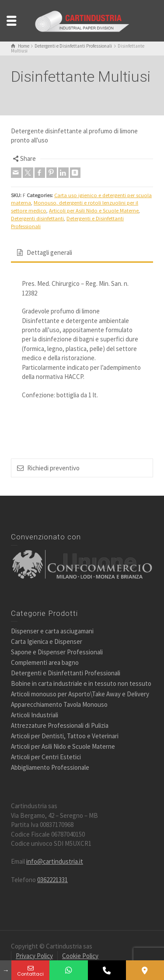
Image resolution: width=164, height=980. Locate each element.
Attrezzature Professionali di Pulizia (60, 725)
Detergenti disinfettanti (37, 218)
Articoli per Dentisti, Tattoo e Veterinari (65, 736)
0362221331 (52, 880)
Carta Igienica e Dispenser (47, 641)
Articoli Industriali (35, 715)
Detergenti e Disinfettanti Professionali (66, 673)
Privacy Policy (34, 956)
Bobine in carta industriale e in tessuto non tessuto (81, 683)
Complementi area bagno (45, 662)
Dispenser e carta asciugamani (52, 631)
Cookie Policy (80, 956)
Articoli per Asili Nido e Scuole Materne (94, 210)
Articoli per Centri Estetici (46, 757)
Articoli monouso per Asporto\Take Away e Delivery (80, 694)
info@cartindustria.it (55, 861)
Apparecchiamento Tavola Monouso (59, 704)
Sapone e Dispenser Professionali (57, 652)
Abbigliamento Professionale (50, 767)
